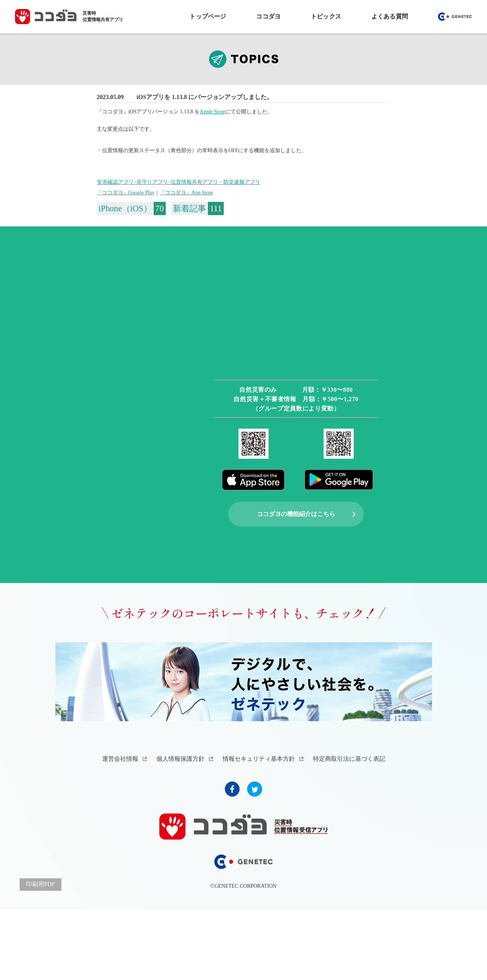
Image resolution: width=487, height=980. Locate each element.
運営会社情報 (120, 759)
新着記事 (189, 208)
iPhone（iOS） (125, 208)
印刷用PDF (40, 884)
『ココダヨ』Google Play (126, 193)
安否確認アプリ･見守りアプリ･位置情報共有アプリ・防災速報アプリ (179, 182)
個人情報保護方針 (180, 759)
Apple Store (212, 112)
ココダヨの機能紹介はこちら (296, 514)
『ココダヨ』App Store (186, 193)
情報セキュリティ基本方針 (259, 759)
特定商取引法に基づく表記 (349, 759)
